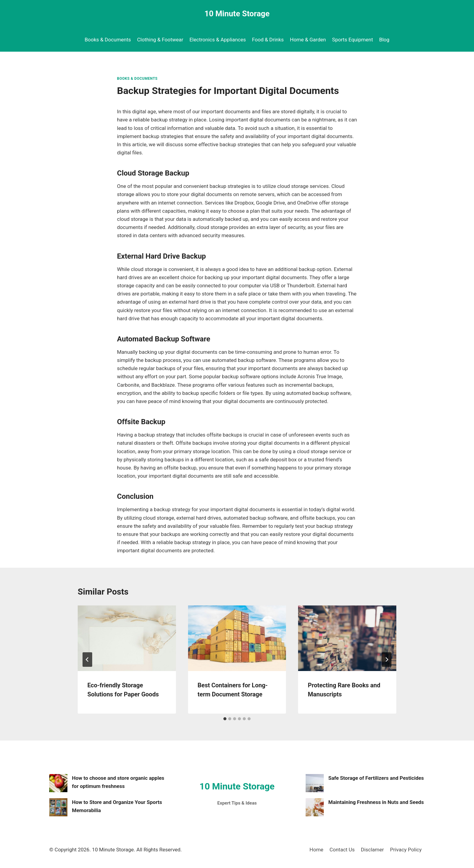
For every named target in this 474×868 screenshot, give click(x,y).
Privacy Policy (406, 850)
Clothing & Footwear (160, 40)
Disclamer (372, 850)
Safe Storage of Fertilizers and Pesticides (376, 778)
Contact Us (342, 850)
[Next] (387, 660)
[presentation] (127, 638)
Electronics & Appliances (218, 40)
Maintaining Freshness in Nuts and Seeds (376, 802)
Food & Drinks (268, 40)
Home (317, 850)
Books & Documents (108, 40)
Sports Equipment (353, 40)
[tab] (225, 719)
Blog (384, 40)
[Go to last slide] (87, 660)
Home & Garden (308, 40)
